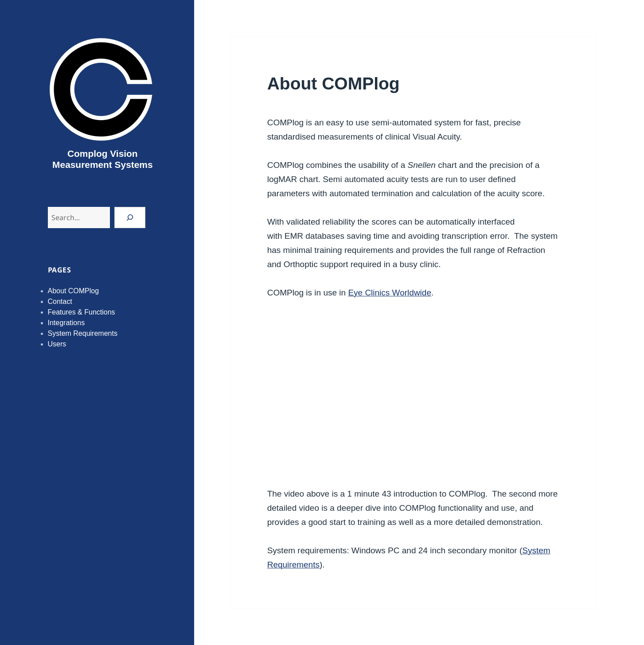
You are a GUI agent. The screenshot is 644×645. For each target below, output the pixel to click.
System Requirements (83, 333)
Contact (60, 301)
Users (57, 344)
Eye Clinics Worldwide (390, 293)
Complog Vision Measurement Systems (102, 159)
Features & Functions (82, 312)
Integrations (66, 323)
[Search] (130, 218)
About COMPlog (74, 291)
